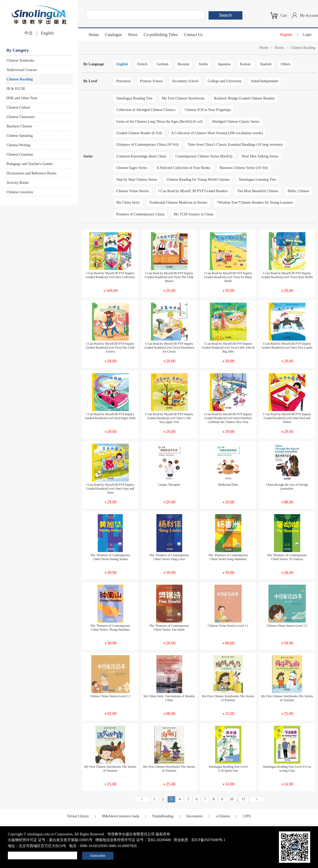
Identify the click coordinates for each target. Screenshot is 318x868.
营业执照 (181, 840)
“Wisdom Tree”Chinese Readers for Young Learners (255, 203)
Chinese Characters (21, 117)
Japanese (224, 64)
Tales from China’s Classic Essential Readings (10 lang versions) (235, 145)
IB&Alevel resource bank (121, 816)
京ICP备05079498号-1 (208, 840)
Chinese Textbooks (20, 60)
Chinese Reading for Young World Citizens (198, 180)
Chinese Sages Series (132, 168)
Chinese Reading (20, 79)
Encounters (195, 816)
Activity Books (18, 183)
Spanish (266, 64)
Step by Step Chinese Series (137, 180)
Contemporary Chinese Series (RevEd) (204, 156)
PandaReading (163, 816)
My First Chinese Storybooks (183, 98)
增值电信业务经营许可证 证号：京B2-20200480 (133, 840)
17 (244, 799)
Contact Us (193, 35)
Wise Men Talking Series (260, 156)
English (47, 33)
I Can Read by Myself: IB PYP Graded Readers (193, 191)
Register (286, 35)
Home (94, 35)
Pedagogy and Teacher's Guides (30, 164)
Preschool (123, 81)
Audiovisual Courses (22, 70)
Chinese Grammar (20, 154)
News (133, 35)
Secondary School (185, 81)
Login (307, 35)
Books (279, 48)
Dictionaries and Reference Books (32, 173)
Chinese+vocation (20, 192)
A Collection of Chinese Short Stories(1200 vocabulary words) (217, 133)
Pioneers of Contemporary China (140, 214)
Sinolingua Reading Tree (134, 98)
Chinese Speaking (20, 136)
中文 (29, 33)
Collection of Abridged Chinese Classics (146, 110)
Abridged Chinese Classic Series (236, 122)
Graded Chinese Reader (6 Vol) (139, 133)
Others (286, 64)
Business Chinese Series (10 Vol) (244, 168)
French (142, 64)
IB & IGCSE (16, 89)
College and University (225, 81)
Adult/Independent (264, 81)
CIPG (247, 816)
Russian (184, 64)
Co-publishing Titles (161, 35)
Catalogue (114, 35)
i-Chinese (223, 816)
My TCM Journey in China (193, 214)
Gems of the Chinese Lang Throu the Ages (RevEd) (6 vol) (159, 122)
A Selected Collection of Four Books (183, 168)
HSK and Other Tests (22, 98)
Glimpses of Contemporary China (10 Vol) (147, 145)
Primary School (151, 81)
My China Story (128, 203)
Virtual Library (78, 816)
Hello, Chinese (298, 191)
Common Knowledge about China (141, 156)
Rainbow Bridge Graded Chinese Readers (244, 98)
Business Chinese (19, 126)
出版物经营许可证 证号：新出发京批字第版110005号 (50, 840)
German (163, 64)
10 (231, 799)
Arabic (203, 64)
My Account (309, 16)
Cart (284, 16)
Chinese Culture (18, 107)
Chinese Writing (18, 145)
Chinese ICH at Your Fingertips (208, 110)
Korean (245, 64)
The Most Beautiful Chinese (258, 191)
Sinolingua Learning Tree (257, 180)
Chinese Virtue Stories (133, 191)
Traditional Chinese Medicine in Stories (178, 203)
